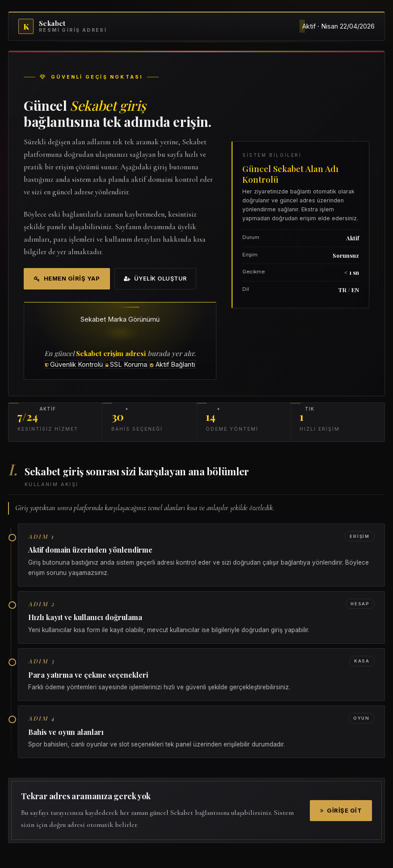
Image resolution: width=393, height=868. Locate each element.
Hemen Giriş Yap (67, 278)
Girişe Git (341, 810)
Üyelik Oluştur (155, 279)
